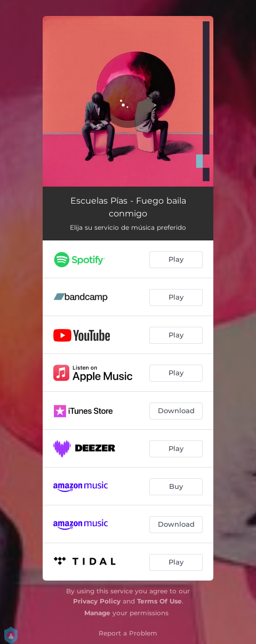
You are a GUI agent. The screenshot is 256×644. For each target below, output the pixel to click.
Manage (97, 613)
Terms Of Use (159, 601)
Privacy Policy (97, 601)
